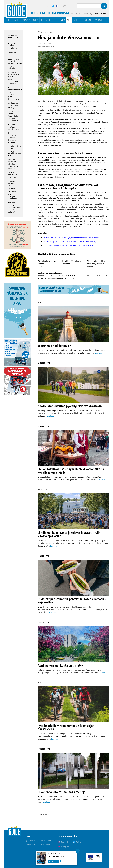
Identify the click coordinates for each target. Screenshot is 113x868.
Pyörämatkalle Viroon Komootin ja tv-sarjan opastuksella (13, 116)
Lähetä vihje (88, 14)
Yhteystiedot (30, 845)
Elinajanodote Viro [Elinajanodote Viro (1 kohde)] (58, 276)
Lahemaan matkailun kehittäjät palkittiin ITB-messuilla (13, 164)
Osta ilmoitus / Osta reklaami (31, 841)
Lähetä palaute (46, 840)
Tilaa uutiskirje (75, 14)
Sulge (78, 851)
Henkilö (62, 20)
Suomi (70, 6)
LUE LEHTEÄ (53, 861)
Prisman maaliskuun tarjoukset (12, 175)
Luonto (35, 20)
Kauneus (17, 20)
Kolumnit (88, 20)
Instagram (65, 847)
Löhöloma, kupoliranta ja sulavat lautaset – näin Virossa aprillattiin (13, 78)
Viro (69, 20)
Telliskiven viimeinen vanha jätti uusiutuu (12, 184)
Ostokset (8, 20)
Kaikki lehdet (101, 14)
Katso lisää (42, 815)
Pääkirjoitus (78, 20)
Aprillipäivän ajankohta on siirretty (13, 105)
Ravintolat (98, 20)
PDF (64, 861)
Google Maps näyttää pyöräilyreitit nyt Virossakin (13, 48)
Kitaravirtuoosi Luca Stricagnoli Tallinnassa (14, 195)
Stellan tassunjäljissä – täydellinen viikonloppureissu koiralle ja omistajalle (15, 62)
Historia (44, 20)
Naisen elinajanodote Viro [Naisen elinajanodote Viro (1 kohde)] (56, 279)
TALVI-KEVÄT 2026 (56, 856)
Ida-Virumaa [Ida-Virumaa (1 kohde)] (82, 276)
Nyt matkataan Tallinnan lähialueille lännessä (12, 138)
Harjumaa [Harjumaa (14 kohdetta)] (71, 276)
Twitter (78, 842)
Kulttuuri (53, 20)
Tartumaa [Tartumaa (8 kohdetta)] (72, 278)
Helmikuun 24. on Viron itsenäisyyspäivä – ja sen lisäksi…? (14, 207)
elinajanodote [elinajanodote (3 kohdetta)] (44, 276)
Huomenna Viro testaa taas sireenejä (13, 127)
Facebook (65, 842)
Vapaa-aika (26, 20)
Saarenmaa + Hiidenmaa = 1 (13, 37)
